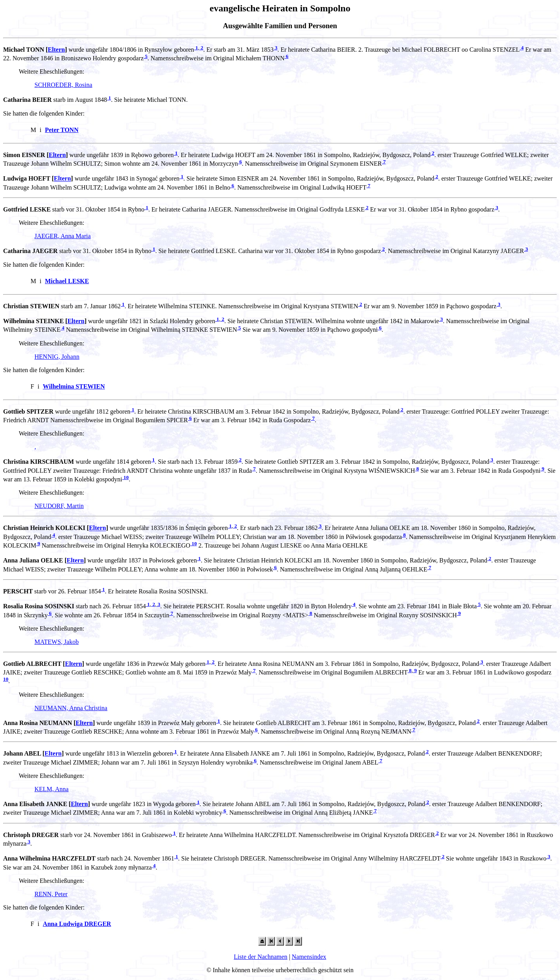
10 (126, 477)
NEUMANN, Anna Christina (71, 708)
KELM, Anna (51, 789)
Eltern (56, 50)
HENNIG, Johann (57, 357)
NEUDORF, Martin (59, 506)
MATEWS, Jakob (57, 642)
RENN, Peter (51, 894)
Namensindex (309, 957)
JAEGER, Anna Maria (63, 236)
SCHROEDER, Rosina (63, 85)
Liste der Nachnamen (261, 957)
